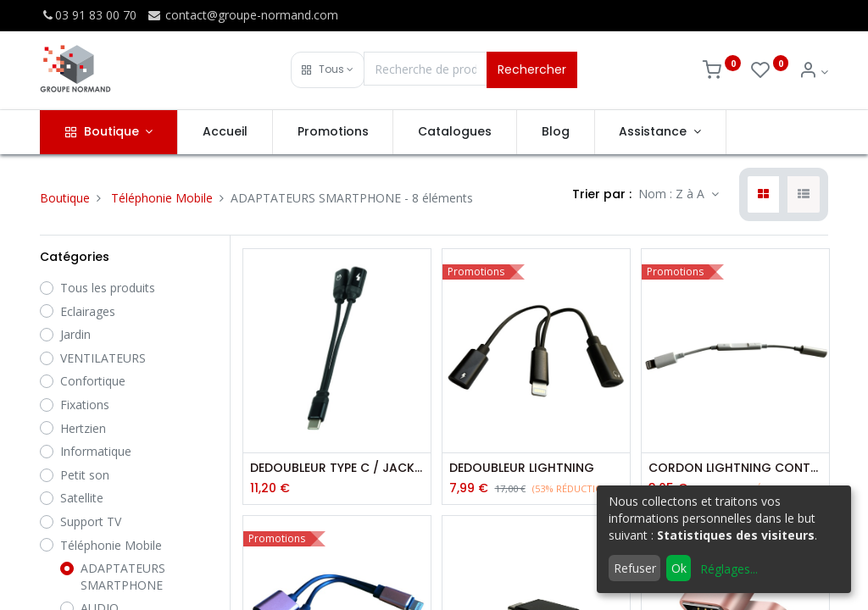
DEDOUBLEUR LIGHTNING (522, 468)
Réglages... (729, 569)
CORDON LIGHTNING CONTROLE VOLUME (735, 468)
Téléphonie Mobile (162, 198)
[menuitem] (225, 132)
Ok (679, 568)
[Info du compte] (813, 72)
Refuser (635, 568)
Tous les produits (108, 288)
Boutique (65, 198)
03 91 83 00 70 (88, 15)
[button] (328, 70)
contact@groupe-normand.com (242, 15)
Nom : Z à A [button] (673, 194)
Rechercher (532, 69)
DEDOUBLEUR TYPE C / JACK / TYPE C (337, 468)
